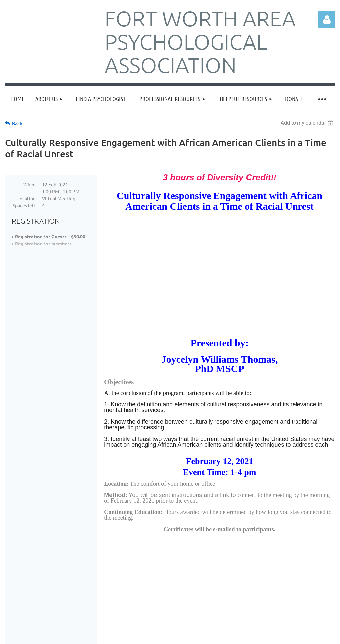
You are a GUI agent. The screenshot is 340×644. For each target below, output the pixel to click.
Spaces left (24, 205)
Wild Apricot (256, 638)
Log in (327, 20)
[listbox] (308, 123)
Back (17, 123)
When (29, 184)
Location (26, 198)
